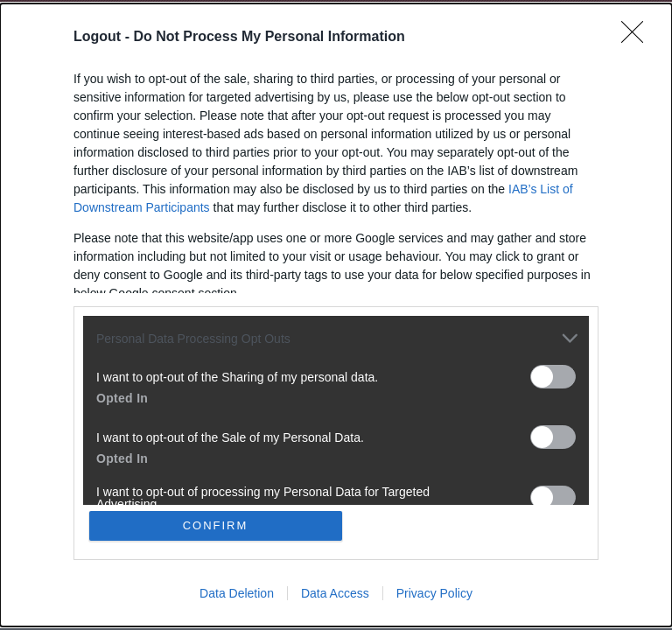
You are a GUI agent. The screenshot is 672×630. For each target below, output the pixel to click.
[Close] (638, 38)
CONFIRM (216, 525)
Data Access (335, 593)
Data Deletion (237, 593)
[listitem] (336, 338)
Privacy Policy (434, 593)
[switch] (553, 377)
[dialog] (336, 315)
